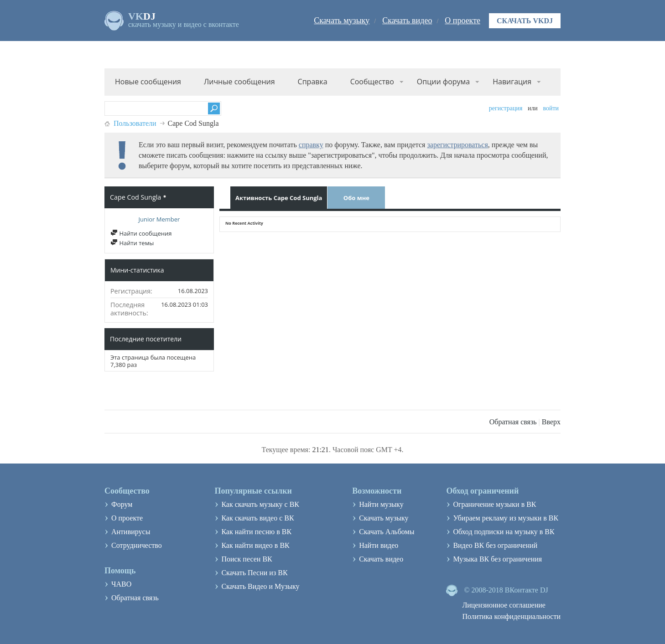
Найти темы (132, 243)
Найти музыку (381, 504)
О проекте (462, 21)
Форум (122, 504)
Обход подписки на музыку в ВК (504, 532)
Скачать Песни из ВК (254, 573)
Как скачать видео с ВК (257, 518)
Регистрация (506, 108)
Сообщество (372, 82)
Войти (551, 108)
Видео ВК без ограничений (495, 545)
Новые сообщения (148, 82)
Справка (313, 82)
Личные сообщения (239, 82)
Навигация (512, 82)
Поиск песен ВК (247, 559)
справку (311, 145)
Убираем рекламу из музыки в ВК (506, 518)
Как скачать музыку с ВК (260, 504)
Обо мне (356, 198)
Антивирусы (131, 532)
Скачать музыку (342, 21)
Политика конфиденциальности (511, 616)
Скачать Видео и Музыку (260, 586)
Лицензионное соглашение (504, 605)
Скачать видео (407, 21)
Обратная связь (513, 422)
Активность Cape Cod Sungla (279, 198)
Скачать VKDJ (525, 21)
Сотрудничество (137, 545)
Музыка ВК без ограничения (497, 559)
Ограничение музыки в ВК (494, 504)
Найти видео (379, 545)
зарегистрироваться (457, 145)
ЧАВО (121, 584)
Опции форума (443, 82)
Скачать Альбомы (387, 532)
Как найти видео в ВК (255, 545)
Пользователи (135, 123)
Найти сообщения (141, 233)
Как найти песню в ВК (256, 532)
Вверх (551, 422)
